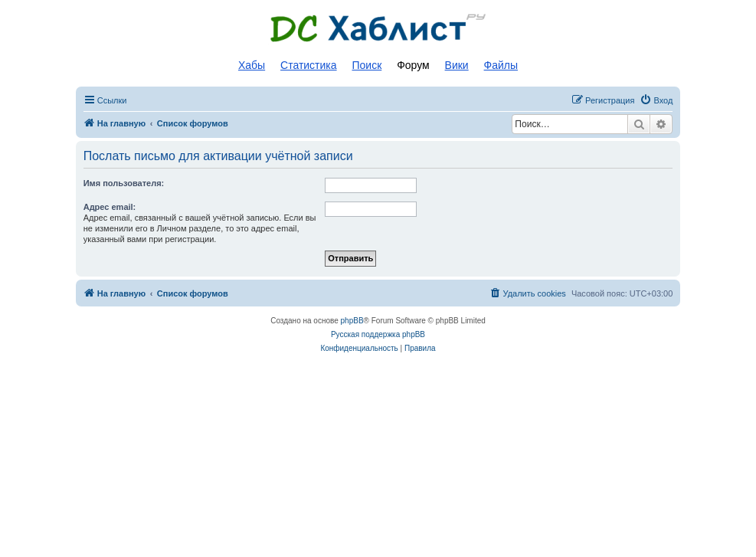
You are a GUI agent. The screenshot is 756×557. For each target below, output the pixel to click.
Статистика (309, 65)
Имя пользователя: (124, 183)
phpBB (352, 321)
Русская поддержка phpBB (378, 334)
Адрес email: (110, 207)
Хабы (252, 65)
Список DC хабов (378, 28)
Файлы (501, 65)
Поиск (367, 65)
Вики (457, 65)
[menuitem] (656, 100)
